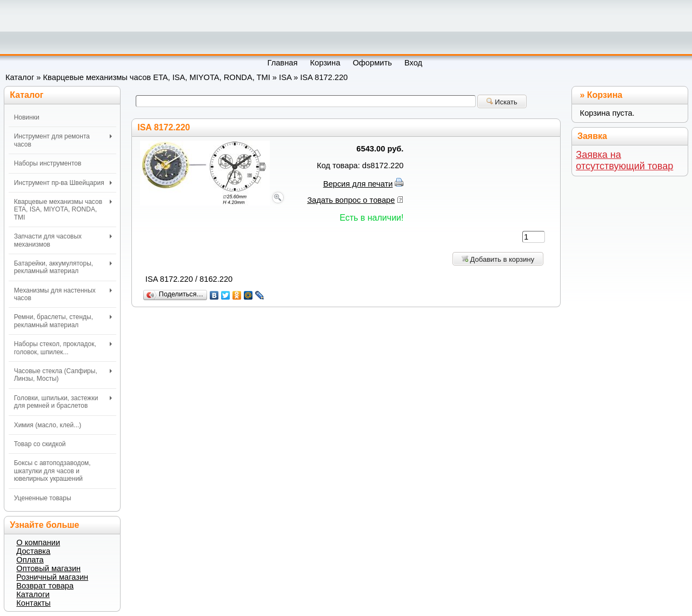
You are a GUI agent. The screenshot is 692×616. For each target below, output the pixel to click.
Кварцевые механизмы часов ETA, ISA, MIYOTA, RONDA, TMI (157, 77)
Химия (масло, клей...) (48, 425)
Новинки (27, 117)
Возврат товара (45, 586)
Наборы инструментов (48, 163)
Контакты (33, 603)
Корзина (605, 95)
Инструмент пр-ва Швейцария (63, 183)
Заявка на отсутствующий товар (624, 160)
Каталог (20, 77)
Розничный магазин (52, 577)
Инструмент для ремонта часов (63, 140)
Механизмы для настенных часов (63, 294)
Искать (502, 102)
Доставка (33, 551)
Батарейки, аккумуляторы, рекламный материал (63, 267)
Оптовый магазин (48, 568)
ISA (285, 77)
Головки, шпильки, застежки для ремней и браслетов (63, 402)
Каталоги (33, 594)
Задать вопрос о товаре (351, 200)
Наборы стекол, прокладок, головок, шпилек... (63, 348)
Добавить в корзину (498, 259)
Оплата (30, 560)
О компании (38, 542)
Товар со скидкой (40, 444)
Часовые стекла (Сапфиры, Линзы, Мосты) (63, 375)
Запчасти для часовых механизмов (63, 240)
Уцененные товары (43, 498)
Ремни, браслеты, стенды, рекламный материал (63, 321)
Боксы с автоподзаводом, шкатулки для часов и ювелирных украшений (52, 471)
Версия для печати (358, 184)
